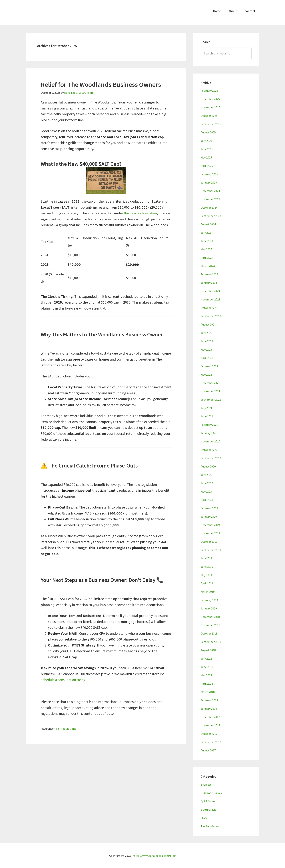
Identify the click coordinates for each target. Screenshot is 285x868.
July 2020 (206, 475)
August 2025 (208, 132)
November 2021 (210, 391)
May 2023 (206, 349)
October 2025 (209, 116)
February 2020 (209, 508)
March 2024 (208, 266)
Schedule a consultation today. (64, 680)
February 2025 (209, 174)
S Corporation (209, 810)
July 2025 (206, 141)
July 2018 (206, 658)
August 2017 (208, 750)
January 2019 (209, 608)
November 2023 (210, 299)
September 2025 (211, 124)
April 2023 (207, 358)
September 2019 (211, 550)
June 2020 (207, 483)
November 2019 (210, 533)
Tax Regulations (66, 729)
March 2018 (208, 692)
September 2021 (211, 400)
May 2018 (206, 675)
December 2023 (210, 291)
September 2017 (211, 742)
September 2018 (211, 642)
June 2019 (207, 567)
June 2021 (207, 416)
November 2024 (210, 199)
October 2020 (209, 450)
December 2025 (210, 99)
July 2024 (206, 233)
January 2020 (209, 517)
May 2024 (206, 249)
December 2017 (210, 717)
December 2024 (210, 191)
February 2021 (209, 425)
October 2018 (209, 633)
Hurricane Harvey (211, 793)
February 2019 (209, 600)
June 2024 (207, 241)
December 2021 (210, 383)
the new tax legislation (141, 213)
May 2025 (206, 157)
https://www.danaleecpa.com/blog (154, 856)
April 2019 (207, 583)
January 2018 (209, 709)
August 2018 (208, 650)
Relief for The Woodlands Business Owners (101, 85)
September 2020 (211, 458)
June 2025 (207, 149)
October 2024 (209, 208)
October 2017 (209, 734)
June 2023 (207, 341)
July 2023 (206, 333)
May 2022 (206, 375)
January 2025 (209, 182)
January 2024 (209, 283)
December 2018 (210, 617)
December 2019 (210, 525)
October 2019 (209, 542)
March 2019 (208, 592)
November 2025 (210, 107)
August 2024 (208, 224)
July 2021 (206, 408)
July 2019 (206, 558)
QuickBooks (208, 801)
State (204, 818)
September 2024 (211, 216)
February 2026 (209, 91)
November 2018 (210, 625)
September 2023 (211, 316)
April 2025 (207, 166)
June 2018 (207, 667)
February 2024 (209, 274)
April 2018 (207, 684)
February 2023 (209, 366)
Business (206, 784)
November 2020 (210, 441)
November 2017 (210, 725)
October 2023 (209, 308)
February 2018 (209, 700)
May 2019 (206, 575)
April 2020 (207, 500)
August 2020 (208, 466)
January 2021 (209, 433)
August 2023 (208, 324)
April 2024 (207, 258)
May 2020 (206, 491)
